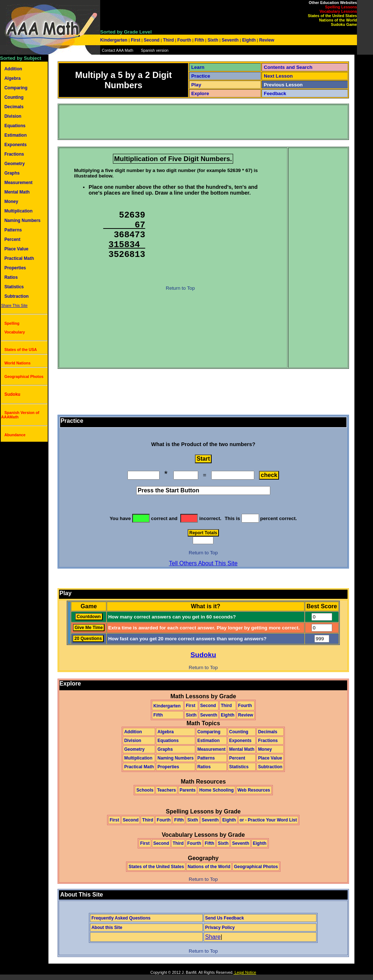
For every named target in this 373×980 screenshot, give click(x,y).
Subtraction (17, 296)
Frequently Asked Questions (121, 918)
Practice (201, 76)
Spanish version (155, 50)
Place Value (16, 249)
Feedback (275, 93)
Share (213, 937)
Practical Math (19, 258)
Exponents (15, 145)
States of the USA (21, 350)
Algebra (13, 78)
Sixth (213, 40)
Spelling (12, 323)
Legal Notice (245, 972)
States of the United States (332, 16)
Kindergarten (114, 40)
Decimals (14, 107)
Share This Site (14, 305)
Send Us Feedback (225, 918)
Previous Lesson (283, 85)
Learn (198, 67)
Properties (15, 268)
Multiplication (18, 211)
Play (196, 85)
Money (11, 202)
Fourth (184, 40)
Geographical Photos (24, 376)
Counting (14, 97)
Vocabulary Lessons (338, 11)
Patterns (13, 230)
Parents (188, 790)
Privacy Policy (220, 928)
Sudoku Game (344, 24)
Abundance (15, 435)
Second (152, 40)
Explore (200, 93)
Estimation (15, 135)
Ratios (11, 277)
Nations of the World (338, 20)
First (136, 40)
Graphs (12, 173)
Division (13, 116)
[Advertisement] (192, 122)
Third (168, 40)
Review (266, 40)
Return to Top (180, 289)
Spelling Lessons (341, 7)
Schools (145, 790)
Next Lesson (278, 76)
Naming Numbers (22, 220)
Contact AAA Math (117, 50)
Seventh (230, 40)
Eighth (249, 40)
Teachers (166, 790)
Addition (13, 69)
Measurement (18, 183)
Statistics (14, 287)
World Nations (17, 363)
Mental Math (17, 192)
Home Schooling (217, 790)
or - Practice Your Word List (268, 820)
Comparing (16, 88)
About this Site (107, 928)
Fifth (199, 40)
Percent (12, 239)
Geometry (15, 164)
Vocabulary (15, 332)
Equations (15, 126)
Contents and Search (288, 67)
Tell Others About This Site (203, 563)
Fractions (14, 154)
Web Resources (254, 790)
